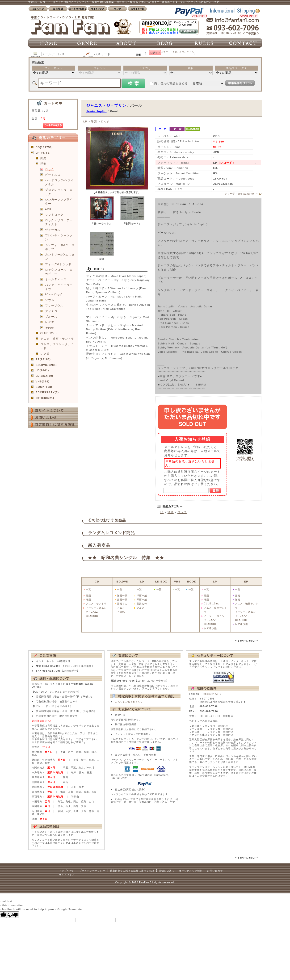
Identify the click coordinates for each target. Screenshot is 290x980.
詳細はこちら (212, 694)
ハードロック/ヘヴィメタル (59, 182)
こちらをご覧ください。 (129, 702)
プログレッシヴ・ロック (59, 192)
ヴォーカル (53, 230)
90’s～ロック (54, 294)
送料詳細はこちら (42, 721)
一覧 (88, 589)
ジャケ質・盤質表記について (242, 194)
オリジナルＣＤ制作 (191, 871)
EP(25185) (43, 359)
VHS (177, 581)
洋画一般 (122, 596)
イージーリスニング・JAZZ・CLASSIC (96, 612)
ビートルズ (53, 175)
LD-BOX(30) (44, 376)
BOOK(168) (44, 387)
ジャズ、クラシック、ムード (57, 346)
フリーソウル (54, 305)
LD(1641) (42, 370)
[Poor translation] (13, 915)
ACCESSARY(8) (47, 392)
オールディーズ (56, 279)
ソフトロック (54, 215)
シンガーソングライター (59, 201)
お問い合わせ (215, 871)
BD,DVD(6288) (46, 365)
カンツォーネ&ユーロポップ (60, 247)
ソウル (50, 300)
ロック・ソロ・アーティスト (59, 222)
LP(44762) (43, 153)
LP (85, 121)
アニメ (121, 608)
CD (97, 581)
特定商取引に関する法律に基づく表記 (132, 871)
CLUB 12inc (49, 333)
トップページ (67, 871)
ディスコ (51, 311)
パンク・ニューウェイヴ (59, 287)
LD (142, 581)
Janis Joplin (96, 111)
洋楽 (43, 164)
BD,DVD (122, 581)
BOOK (192, 581)
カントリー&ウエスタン (60, 256)
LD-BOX (161, 581)
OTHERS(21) (45, 398)
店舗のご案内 (167, 871)
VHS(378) (43, 381)
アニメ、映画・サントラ (57, 339)
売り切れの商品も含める (171, 83)
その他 (50, 328)
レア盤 (45, 354)
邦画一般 (122, 600)
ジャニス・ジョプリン (106, 105)
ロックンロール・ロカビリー (59, 272)
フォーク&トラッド (58, 264)
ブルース (51, 316)
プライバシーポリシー (92, 871)
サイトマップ (67, 875)
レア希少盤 (210, 628)
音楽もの (122, 604)
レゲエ (50, 322)
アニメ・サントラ (96, 604)
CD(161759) (44, 147)
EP (246, 581)
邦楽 (43, 158)
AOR (48, 209)
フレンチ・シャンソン (59, 237)
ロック (50, 169)
